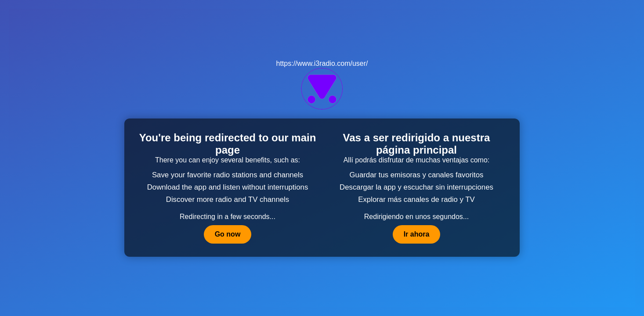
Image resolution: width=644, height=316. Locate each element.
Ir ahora (417, 234)
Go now (228, 234)
